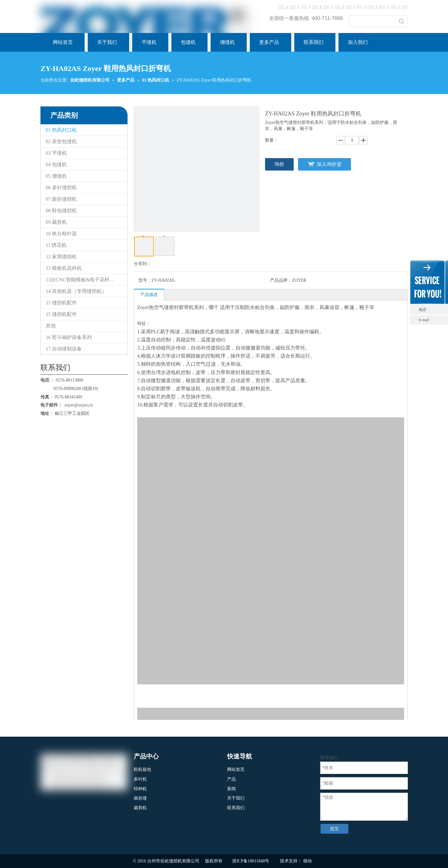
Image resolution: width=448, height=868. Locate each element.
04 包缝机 (56, 164)
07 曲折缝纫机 (61, 199)
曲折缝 (140, 798)
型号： (145, 280)
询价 (279, 164)
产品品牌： (281, 280)
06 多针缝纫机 (61, 188)
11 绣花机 (56, 245)
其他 (51, 326)
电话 (432, 310)
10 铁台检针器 (61, 234)
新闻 (231, 789)
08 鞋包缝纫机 (61, 211)
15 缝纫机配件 (61, 303)
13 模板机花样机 (64, 268)
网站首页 (236, 769)
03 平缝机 (56, 153)
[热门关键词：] (402, 21)
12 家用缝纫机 (61, 257)
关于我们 (236, 798)
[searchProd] (373, 21)
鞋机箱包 (142, 769)
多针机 (140, 779)
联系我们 (236, 808)
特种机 (140, 789)
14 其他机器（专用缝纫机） (76, 291)
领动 (307, 861)
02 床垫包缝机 (61, 141)
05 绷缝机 (56, 176)
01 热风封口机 (61, 130)
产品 (231, 779)
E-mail (424, 320)
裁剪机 (140, 808)
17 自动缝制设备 (64, 349)
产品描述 (149, 295)
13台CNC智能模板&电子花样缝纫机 (85, 280)
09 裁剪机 (56, 222)
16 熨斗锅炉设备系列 (69, 337)
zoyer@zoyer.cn (77, 405)
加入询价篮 (329, 164)
